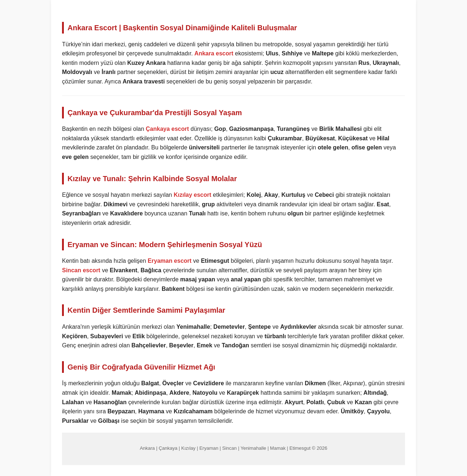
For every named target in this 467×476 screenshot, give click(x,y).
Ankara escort (214, 53)
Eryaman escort (170, 261)
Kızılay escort (192, 195)
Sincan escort (81, 270)
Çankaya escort (167, 129)
